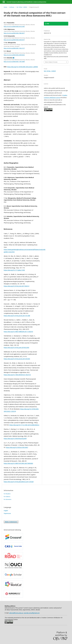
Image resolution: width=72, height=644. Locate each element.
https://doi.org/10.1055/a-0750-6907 (17, 447)
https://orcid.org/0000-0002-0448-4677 (14, 40)
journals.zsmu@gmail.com (32, 613)
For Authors (7, 497)
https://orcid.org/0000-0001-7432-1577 (14, 48)
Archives (12, 7)
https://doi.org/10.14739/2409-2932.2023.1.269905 (22, 67)
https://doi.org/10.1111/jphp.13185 (14, 270)
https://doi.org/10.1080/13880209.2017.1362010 (18, 332)
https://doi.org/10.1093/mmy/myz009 (15, 439)
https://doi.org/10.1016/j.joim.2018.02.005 (16, 348)
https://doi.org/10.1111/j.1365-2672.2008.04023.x (24, 425)
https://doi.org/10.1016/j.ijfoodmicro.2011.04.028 (19, 482)
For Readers (7, 494)
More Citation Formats (51, 62)
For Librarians (8, 499)
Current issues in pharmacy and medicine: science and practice (26, 2)
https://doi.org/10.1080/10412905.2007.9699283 (18, 463)
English (6, 511)
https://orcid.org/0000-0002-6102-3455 (14, 27)
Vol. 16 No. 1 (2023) (22, 7)
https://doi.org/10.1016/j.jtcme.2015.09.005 (17, 359)
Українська (7, 513)
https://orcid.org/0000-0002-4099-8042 (14, 55)
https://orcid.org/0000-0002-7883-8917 (14, 33)
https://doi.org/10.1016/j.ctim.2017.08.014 (16, 286)
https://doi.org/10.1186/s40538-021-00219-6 (17, 375)
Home (5, 7)
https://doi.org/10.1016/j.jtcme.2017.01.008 (17, 316)
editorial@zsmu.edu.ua (16, 613)
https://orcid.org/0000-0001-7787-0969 (14, 62)
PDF (48, 24)
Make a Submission (11, 522)
